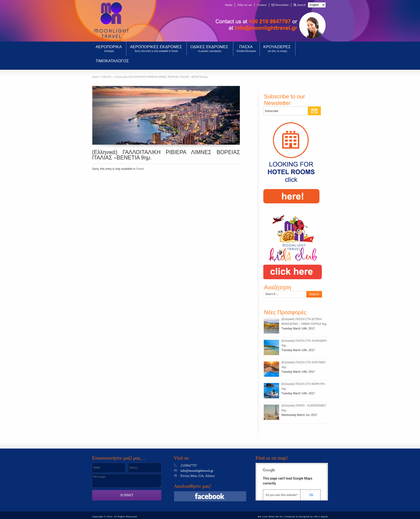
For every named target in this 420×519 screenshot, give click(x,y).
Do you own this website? (282, 495)
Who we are (245, 5)
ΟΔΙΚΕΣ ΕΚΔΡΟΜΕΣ (210, 48)
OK (311, 495)
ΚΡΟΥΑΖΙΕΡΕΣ (278, 48)
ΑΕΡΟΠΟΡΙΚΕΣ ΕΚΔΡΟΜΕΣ (156, 48)
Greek (140, 169)
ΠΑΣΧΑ (247, 48)
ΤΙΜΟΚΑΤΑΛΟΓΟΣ (112, 61)
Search (300, 5)
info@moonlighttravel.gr (197, 471)
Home (229, 5)
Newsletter (280, 5)
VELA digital (321, 517)
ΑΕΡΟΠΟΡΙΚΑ (109, 48)
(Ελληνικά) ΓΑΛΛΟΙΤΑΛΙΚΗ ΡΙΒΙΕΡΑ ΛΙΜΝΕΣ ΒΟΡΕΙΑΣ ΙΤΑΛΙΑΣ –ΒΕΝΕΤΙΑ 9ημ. (166, 155)
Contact (262, 5)
